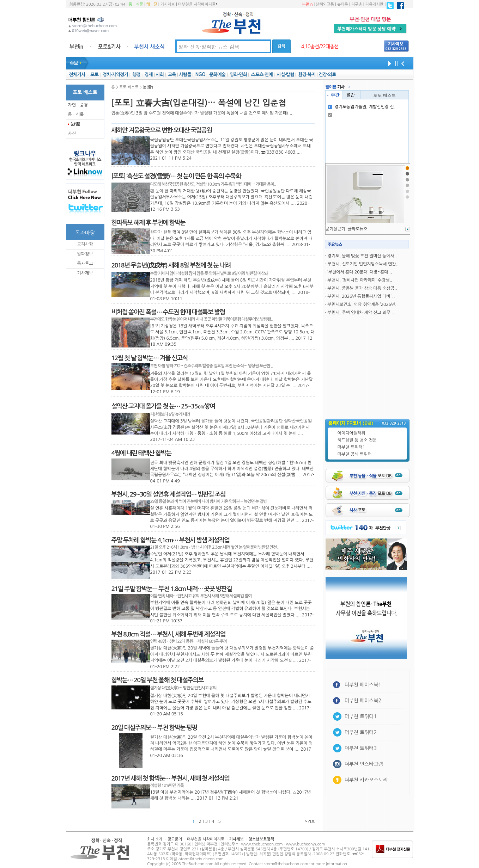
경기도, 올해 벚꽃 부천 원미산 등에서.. (362, 256)
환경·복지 (307, 75)
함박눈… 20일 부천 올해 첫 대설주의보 (157, 680)
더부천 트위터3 (361, 748)
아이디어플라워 (351, 433)
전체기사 (77, 75)
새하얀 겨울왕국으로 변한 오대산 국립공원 (162, 130)
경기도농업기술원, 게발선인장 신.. (362, 107)
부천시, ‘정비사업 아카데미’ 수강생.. (360, 280)
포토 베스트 (384, 95)
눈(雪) (75, 124)
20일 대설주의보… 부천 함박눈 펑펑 (154, 728)
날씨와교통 (325, 4)
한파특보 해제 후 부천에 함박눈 (148, 223)
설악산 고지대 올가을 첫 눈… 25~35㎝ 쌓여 (163, 406)
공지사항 (85, 244)
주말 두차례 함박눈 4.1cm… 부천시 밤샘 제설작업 (171, 540)
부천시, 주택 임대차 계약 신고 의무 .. (361, 313)
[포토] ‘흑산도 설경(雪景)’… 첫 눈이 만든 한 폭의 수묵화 (176, 176)
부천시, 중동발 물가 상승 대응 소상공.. (362, 288)
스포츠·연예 (262, 75)
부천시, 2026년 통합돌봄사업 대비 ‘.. (361, 296)
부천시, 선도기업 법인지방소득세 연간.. (363, 264)
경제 (149, 75)
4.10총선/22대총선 (320, 47)
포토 (94, 75)
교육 (172, 75)
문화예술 (217, 75)
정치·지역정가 (116, 75)
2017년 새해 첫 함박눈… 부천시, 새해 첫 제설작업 (171, 778)
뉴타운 (343, 4)
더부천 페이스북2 (363, 701)
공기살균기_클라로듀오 (347, 229)
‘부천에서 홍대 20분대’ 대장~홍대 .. (360, 272)
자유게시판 (375, 4)
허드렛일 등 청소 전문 (357, 440)
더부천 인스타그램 (364, 764)
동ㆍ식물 (136, 4)
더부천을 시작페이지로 (198, 4)
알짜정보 (85, 254)
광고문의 (175, 839)
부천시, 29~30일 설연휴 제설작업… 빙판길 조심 (168, 494)
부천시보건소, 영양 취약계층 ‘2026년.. (362, 304)
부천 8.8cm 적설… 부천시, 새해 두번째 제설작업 (168, 634)
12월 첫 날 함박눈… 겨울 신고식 (150, 358)
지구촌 (357, 4)
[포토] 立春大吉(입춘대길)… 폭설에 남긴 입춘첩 (199, 103)
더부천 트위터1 (351, 447)
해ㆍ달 (152, 4)
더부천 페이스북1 (363, 685)
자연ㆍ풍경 (78, 105)
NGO (200, 75)
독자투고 (85, 264)
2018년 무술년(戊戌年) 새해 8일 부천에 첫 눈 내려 (171, 265)
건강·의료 (327, 75)
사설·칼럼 (285, 75)
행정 (136, 75)
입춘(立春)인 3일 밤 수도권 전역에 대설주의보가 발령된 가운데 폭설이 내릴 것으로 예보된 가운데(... (202, 113)
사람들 (185, 75)
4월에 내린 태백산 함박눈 (141, 453)
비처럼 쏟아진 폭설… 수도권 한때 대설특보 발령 (168, 312)
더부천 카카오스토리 (366, 780)
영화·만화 (238, 75)
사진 (72, 134)
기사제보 (168, 4)
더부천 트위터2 (361, 732)
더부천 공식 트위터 (355, 454)
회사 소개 (155, 839)
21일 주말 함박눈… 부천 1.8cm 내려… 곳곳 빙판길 (172, 589)
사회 (160, 75)
